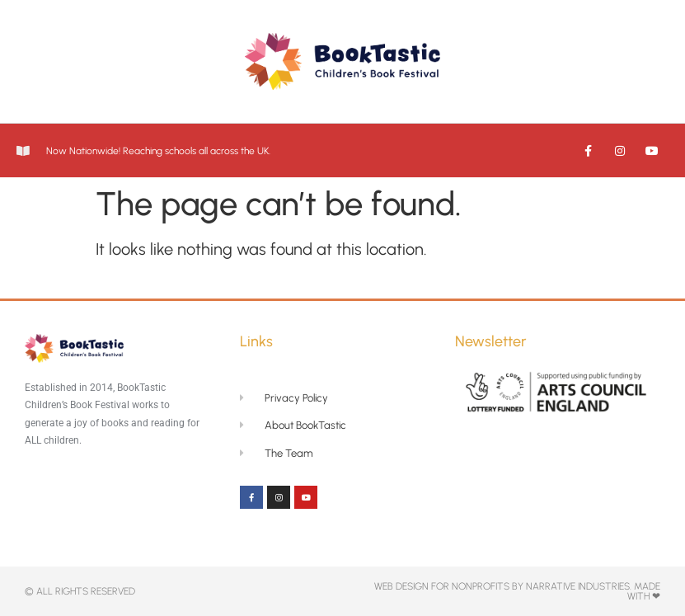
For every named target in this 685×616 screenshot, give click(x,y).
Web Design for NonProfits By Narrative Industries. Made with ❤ (517, 591)
